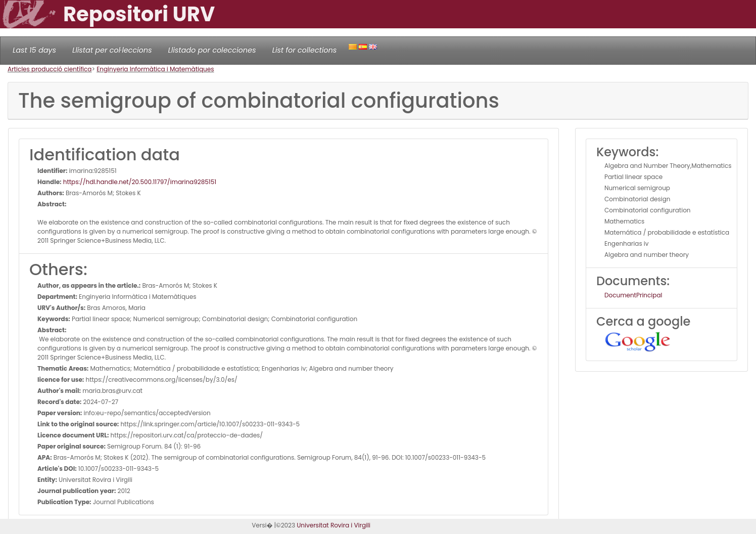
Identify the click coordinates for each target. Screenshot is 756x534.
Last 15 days (34, 50)
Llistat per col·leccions (112, 50)
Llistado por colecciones (212, 50)
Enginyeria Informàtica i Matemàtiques (155, 69)
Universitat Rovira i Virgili (334, 525)
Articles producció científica (50, 69)
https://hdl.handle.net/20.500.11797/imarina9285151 (139, 182)
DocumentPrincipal (633, 295)
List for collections (304, 50)
